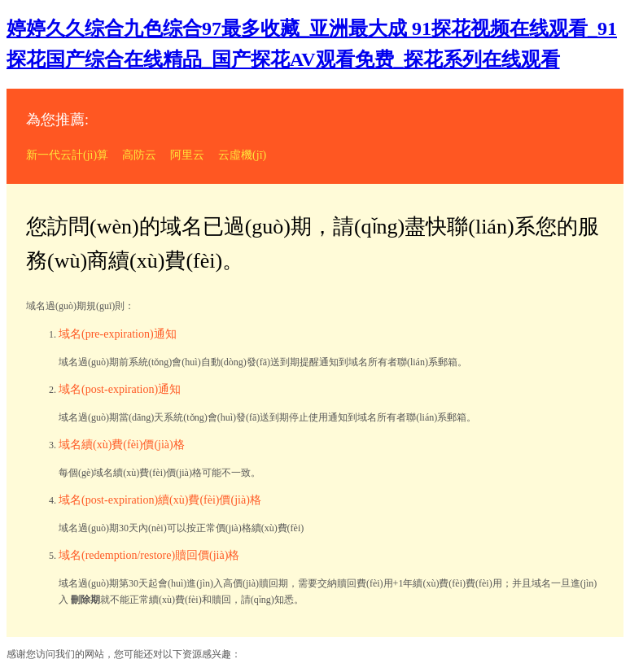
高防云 (139, 155)
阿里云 (187, 155)
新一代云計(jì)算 (67, 155)
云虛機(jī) (242, 155)
